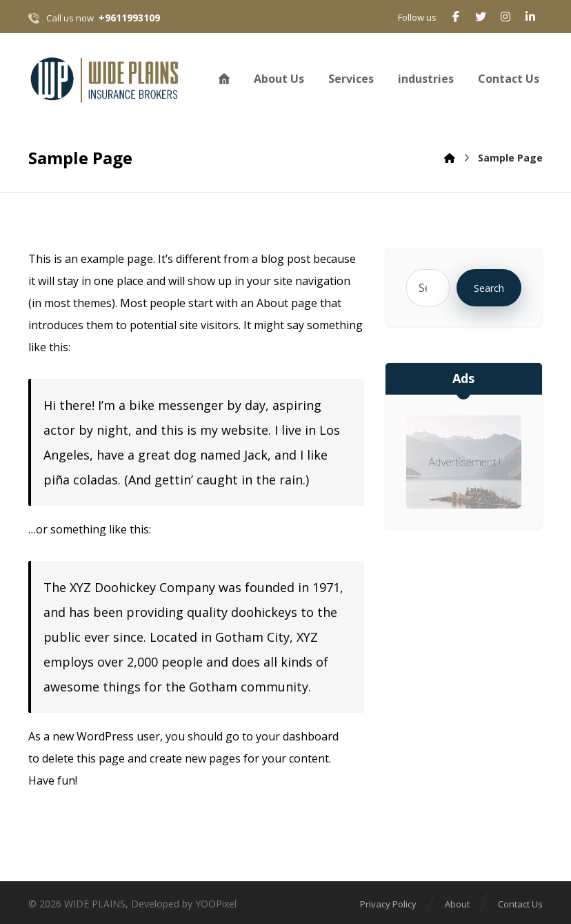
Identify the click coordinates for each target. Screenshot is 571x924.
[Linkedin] (530, 17)
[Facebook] (456, 17)
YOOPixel (216, 904)
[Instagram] (505, 17)
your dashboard (297, 736)
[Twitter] (481, 17)
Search (489, 288)
